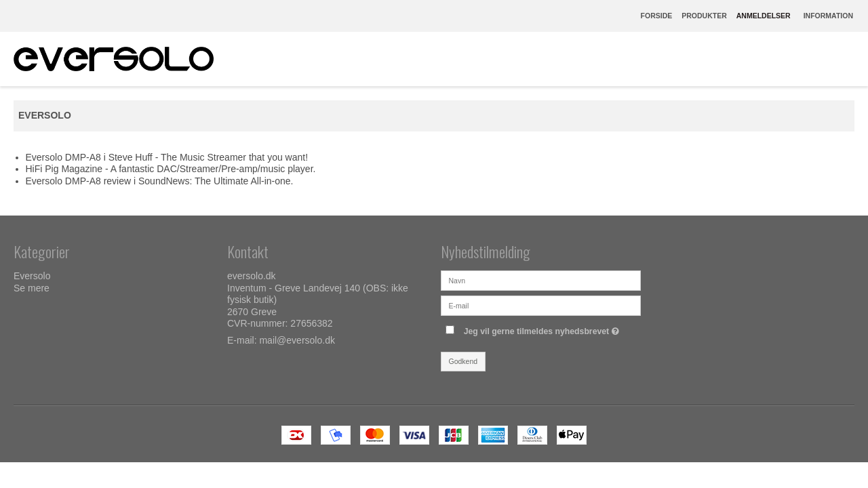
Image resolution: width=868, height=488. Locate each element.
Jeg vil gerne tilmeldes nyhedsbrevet (543, 328)
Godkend (463, 361)
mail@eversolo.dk (297, 340)
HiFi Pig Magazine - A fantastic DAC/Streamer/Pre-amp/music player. (171, 169)
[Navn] (541, 280)
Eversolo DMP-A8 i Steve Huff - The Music (117, 157)
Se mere (32, 288)
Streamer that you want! (257, 157)
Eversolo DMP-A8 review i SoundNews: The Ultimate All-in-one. (160, 181)
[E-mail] (541, 305)
